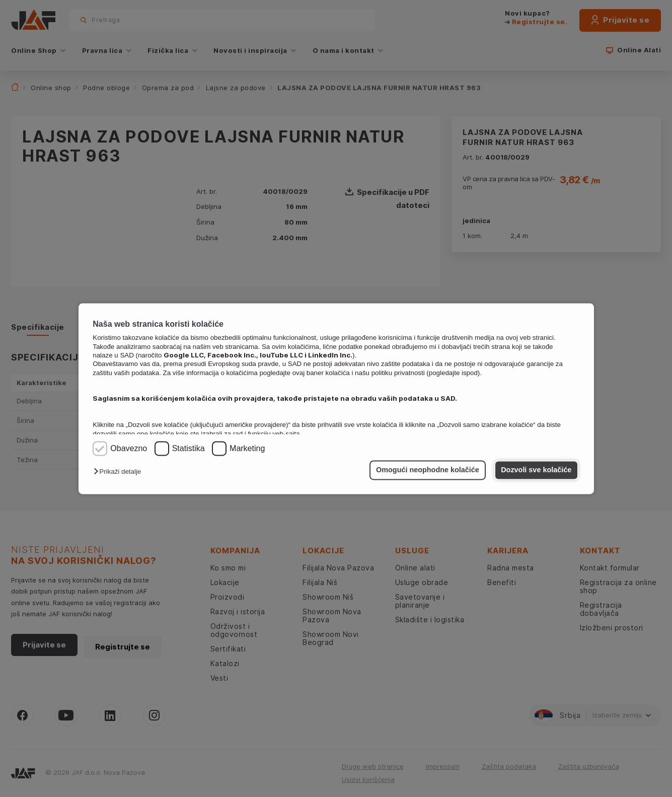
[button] (120, 472)
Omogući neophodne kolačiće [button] (428, 470)
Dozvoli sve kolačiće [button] (536, 470)
